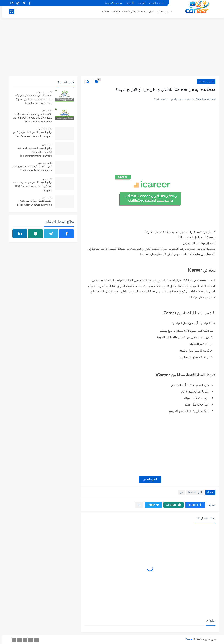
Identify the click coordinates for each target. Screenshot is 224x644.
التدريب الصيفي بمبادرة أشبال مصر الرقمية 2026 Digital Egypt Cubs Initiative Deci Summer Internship (31, 99)
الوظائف (114, 12)
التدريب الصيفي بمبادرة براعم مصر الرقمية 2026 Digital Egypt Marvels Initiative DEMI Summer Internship (30, 118)
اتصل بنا (128, 3)
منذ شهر (44, 110)
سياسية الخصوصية (112, 3)
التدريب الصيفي (162, 12)
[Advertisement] (112, 49)
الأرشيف (139, 3)
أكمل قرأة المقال (148, 479)
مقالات (104, 12)
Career (187, 639)
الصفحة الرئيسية (155, 3)
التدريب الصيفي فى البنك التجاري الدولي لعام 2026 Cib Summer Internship (30, 169)
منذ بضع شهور (41, 92)
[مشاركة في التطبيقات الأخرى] (137, 505)
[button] (193, 505)
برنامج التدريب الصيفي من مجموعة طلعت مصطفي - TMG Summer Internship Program (31, 186)
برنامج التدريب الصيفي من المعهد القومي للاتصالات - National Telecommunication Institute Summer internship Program (32, 152)
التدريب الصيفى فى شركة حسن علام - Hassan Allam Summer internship (32, 203)
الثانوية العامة (127, 12)
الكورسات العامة (144, 12)
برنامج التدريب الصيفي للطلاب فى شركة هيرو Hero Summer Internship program (30, 134)
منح (180, 492)
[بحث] (10, 12)
